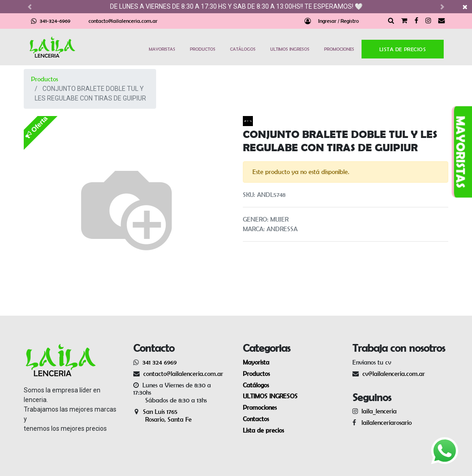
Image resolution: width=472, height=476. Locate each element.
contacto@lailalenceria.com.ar (123, 21)
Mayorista (256, 362)
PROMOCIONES (339, 49)
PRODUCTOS (203, 49)
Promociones (260, 407)
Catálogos (256, 385)
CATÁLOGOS (243, 49)
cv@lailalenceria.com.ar (394, 374)
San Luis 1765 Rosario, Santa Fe (163, 415)
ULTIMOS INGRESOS (290, 49)
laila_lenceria (379, 411)
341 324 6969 (160, 362)
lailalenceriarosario (385, 423)
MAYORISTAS (162, 49)
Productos (45, 79)
